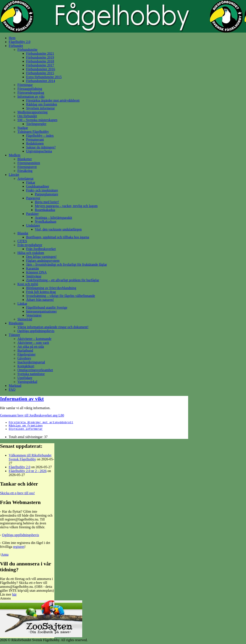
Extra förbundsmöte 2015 (44, 77)
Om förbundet (27, 116)
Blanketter (25, 159)
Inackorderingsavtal (31, 362)
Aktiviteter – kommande (34, 339)
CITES (22, 241)
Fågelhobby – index (40, 136)
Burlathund (25, 350)
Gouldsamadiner (38, 186)
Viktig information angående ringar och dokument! (53, 327)
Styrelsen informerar (40, 108)
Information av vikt (31, 96)
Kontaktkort (26, 366)
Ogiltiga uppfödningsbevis (36, 331)
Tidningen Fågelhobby (33, 132)
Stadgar (23, 128)
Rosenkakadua (45, 210)
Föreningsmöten (29, 163)
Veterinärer (34, 315)
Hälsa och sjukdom (31, 253)
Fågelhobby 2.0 (20, 42)
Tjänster (14, 335)
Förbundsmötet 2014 (41, 81)
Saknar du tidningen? (41, 147)
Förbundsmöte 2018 (40, 61)
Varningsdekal (27, 382)
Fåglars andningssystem (43, 261)
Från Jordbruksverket (41, 249)
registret (19, 549)
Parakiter (32, 214)
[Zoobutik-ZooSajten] (41, 638)
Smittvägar (34, 276)
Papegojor (33, 198)
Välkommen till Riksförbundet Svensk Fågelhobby (30, 459)
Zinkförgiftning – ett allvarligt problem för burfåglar (63, 280)
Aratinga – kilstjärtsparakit (54, 218)
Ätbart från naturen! (40, 300)
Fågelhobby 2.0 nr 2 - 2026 (28, 473)
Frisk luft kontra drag (41, 292)
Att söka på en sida (31, 347)
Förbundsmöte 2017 (40, 65)
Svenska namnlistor (31, 374)
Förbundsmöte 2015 (40, 73)
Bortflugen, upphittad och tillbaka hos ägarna (58, 237)
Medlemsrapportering (33, 112)
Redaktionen (35, 143)
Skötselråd (25, 319)
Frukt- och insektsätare (42, 190)
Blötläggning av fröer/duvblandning (51, 288)
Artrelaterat (25, 179)
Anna (5, 556)
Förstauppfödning (30, 89)
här (14, 596)
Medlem (14, 155)
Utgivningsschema (39, 151)
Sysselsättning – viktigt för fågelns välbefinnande (61, 296)
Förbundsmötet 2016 (41, 69)
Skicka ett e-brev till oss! (17, 495)
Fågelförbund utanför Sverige (47, 307)
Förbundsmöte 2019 (40, 57)
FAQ (12, 390)
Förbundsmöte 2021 (40, 54)
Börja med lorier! (47, 202)
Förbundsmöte (27, 50)
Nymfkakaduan (46, 222)
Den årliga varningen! (41, 257)
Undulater (33, 225)
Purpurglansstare (46, 194)
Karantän (33, 268)
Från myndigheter (30, 245)
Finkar (31, 182)
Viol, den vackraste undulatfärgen (58, 229)
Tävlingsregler (36, 124)
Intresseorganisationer (41, 311)
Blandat (23, 233)
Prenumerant (35, 139)
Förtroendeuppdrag (31, 93)
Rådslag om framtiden (42, 104)
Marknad (15, 386)
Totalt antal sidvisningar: (26, 439)
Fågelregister (27, 354)
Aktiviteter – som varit (33, 343)
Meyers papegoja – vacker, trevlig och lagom (66, 206)
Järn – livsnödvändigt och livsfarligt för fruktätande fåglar (67, 264)
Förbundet (16, 46)
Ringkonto (16, 323)
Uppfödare (25, 378)
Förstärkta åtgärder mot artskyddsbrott (53, 100)
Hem (12, 38)
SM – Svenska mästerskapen (37, 120)
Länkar (22, 304)
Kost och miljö (28, 284)
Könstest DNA (36, 272)
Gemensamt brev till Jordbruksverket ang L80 (32, 415)
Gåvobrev (24, 358)
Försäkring (25, 171)
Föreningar (25, 85)
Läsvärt (14, 175)
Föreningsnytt (27, 167)
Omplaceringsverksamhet (35, 370)
